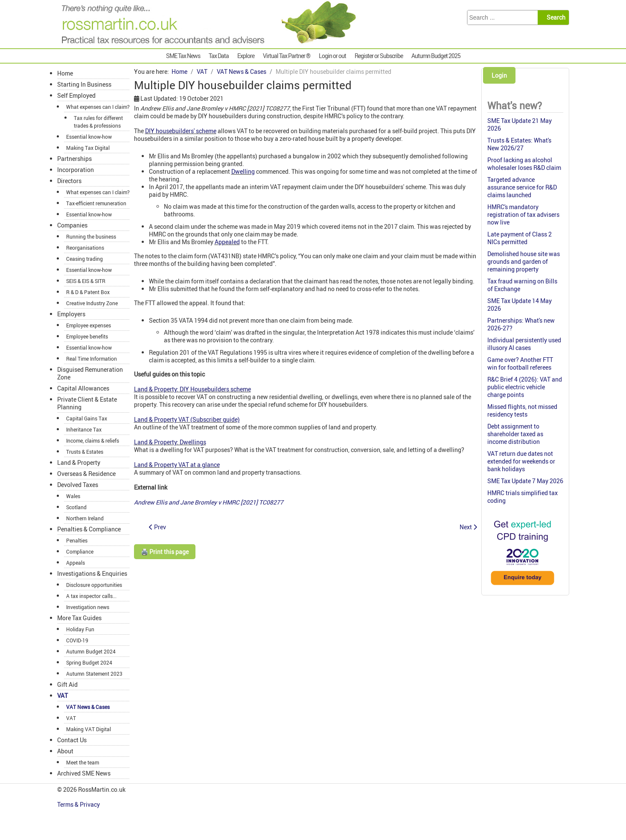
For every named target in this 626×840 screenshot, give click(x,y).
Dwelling (243, 171)
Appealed (227, 242)
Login (499, 75)
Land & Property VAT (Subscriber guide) (187, 419)
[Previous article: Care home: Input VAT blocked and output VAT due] (157, 527)
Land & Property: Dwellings (170, 442)
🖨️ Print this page (165, 552)
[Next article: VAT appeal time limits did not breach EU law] (468, 527)
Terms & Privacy (79, 804)
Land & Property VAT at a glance (177, 465)
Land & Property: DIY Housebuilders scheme (192, 389)
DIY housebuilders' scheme (181, 131)
